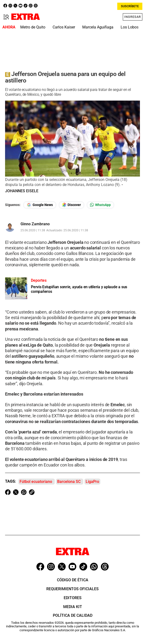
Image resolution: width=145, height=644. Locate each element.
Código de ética (73, 580)
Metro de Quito (33, 27)
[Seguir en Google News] (40, 205)
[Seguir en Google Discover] (71, 205)
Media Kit (73, 607)
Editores (73, 598)
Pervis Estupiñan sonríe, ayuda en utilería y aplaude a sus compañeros (79, 289)
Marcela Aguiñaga (98, 27)
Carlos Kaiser (64, 27)
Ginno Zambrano (35, 224)
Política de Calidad (73, 615)
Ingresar (133, 17)
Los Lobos (130, 27)
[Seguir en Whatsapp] (100, 205)
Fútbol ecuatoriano (36, 482)
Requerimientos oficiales (72, 589)
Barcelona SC (69, 482)
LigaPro (92, 482)
